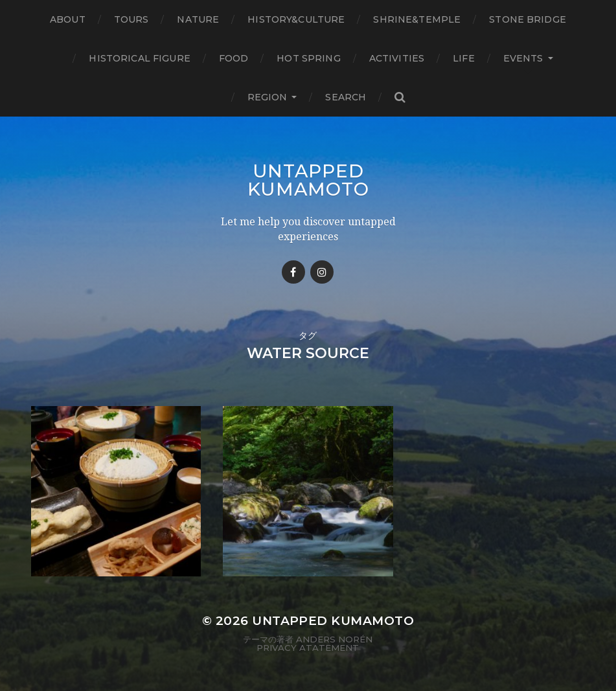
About (68, 19)
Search (346, 97)
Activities (397, 58)
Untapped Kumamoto (308, 180)
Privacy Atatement (308, 648)
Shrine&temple (417, 19)
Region (268, 97)
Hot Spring (308, 58)
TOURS (131, 19)
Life (464, 58)
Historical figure (139, 58)
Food (234, 58)
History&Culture (296, 19)
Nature (198, 19)
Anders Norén (334, 639)
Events (523, 58)
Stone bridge (528, 19)
